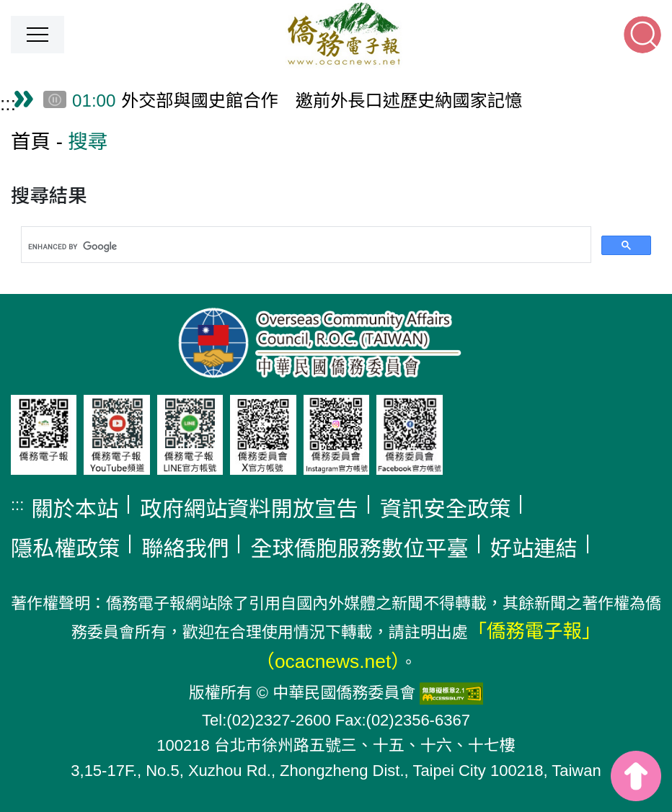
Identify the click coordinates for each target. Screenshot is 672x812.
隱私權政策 (65, 549)
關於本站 (75, 509)
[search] (305, 247)
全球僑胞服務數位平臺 (359, 549)
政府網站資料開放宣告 (249, 509)
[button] (37, 35)
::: (8, 104)
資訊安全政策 (446, 509)
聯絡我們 (185, 549)
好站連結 (534, 549)
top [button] (636, 776)
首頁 (31, 142)
